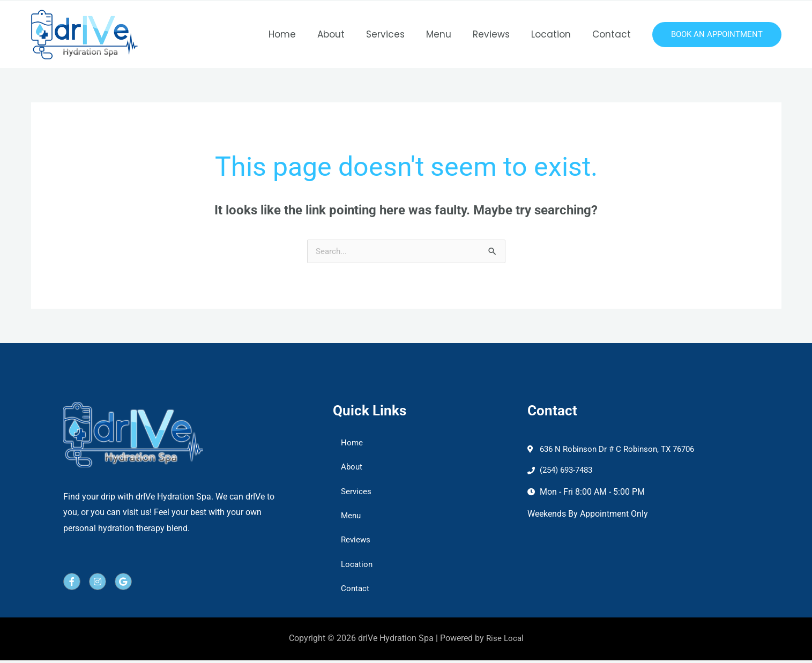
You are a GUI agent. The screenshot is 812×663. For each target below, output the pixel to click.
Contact (613, 34)
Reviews (499, 34)
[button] (717, 35)
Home (303, 34)
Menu (450, 34)
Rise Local (505, 641)
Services (400, 34)
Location (556, 34)
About (349, 34)
